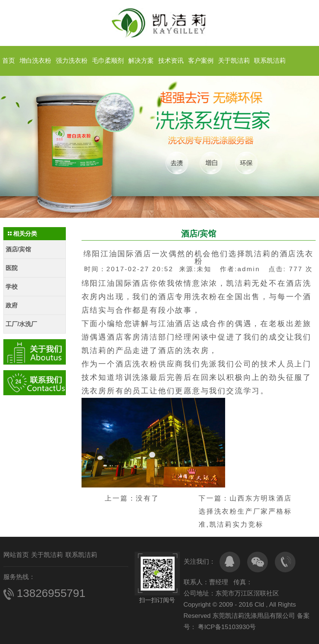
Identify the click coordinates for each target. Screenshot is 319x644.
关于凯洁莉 (234, 61)
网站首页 (16, 555)
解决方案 (141, 61)
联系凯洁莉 (270, 61)
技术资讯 (171, 61)
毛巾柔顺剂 (108, 61)
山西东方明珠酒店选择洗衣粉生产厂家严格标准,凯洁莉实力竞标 (245, 511)
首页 (9, 61)
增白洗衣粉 (35, 61)
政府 (12, 305)
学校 (12, 287)
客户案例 (201, 61)
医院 (12, 268)
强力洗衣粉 (72, 61)
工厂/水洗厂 (21, 324)
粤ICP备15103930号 (226, 627)
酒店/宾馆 (18, 249)
